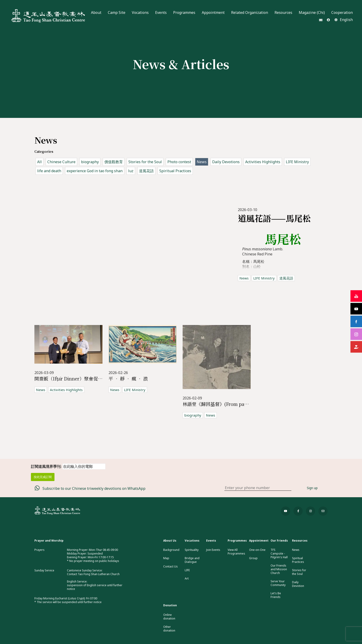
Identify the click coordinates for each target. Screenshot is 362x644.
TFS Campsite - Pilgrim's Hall (279, 554)
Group (253, 558)
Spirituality (192, 550)
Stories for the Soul (145, 162)
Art (187, 579)
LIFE (187, 570)
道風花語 (146, 171)
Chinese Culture (61, 162)
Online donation (169, 617)
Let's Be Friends (276, 595)
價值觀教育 (114, 162)
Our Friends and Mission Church (279, 569)
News (202, 162)
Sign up (312, 488)
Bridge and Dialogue (192, 560)
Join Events (213, 550)
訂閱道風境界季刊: (68, 466)
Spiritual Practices (175, 171)
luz (131, 171)
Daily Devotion (298, 584)
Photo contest (179, 162)
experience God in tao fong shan (95, 171)
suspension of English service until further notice (95, 587)
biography (90, 162)
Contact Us (170, 567)
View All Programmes (236, 552)
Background (171, 550)
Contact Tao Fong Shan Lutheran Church (93, 574)
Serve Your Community (278, 583)
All (39, 162)
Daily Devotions (226, 162)
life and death (49, 171)
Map (166, 558)
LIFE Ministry (297, 162)
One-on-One (257, 550)
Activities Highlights (263, 162)
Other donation (169, 629)
